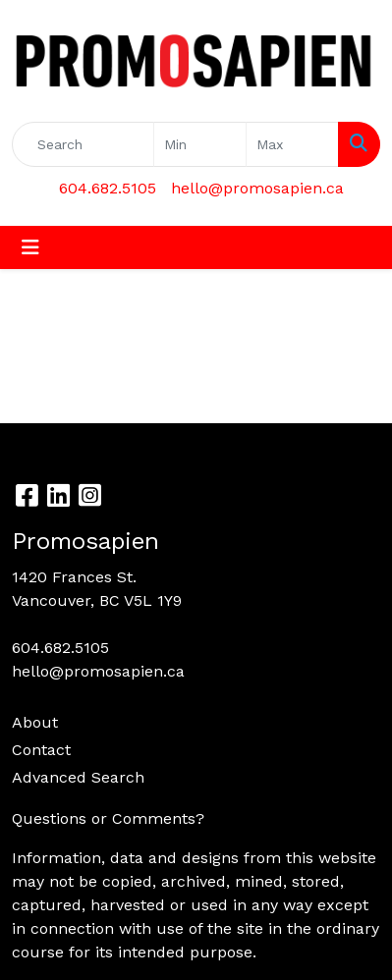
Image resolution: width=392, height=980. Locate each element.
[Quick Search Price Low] (200, 144)
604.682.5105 (108, 188)
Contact (41, 750)
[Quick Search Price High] (292, 144)
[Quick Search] (83, 144)
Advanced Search (78, 777)
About (35, 722)
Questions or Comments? (108, 818)
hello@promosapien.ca (257, 188)
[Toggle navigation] (30, 247)
